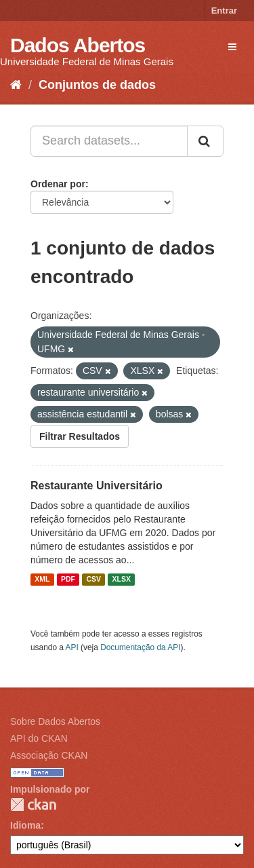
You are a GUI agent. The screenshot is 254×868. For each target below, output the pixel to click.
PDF (68, 580)
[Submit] (205, 141)
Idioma (25, 825)
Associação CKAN (49, 755)
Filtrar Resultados (80, 436)
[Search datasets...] (109, 141)
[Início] (16, 85)
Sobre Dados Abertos (55, 721)
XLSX (122, 580)
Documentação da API (140, 647)
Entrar (224, 11)
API (72, 647)
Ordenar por (58, 184)
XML (42, 580)
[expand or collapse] (232, 47)
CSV (93, 580)
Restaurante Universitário (97, 486)
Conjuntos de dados (97, 85)
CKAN (33, 805)
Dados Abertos (78, 45)
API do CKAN (39, 738)
